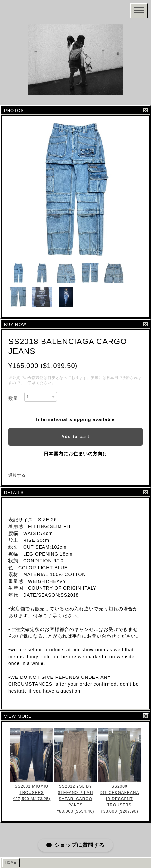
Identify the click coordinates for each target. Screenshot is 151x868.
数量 (13, 398)
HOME (11, 863)
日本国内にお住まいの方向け (76, 454)
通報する (17, 475)
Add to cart (75, 437)
